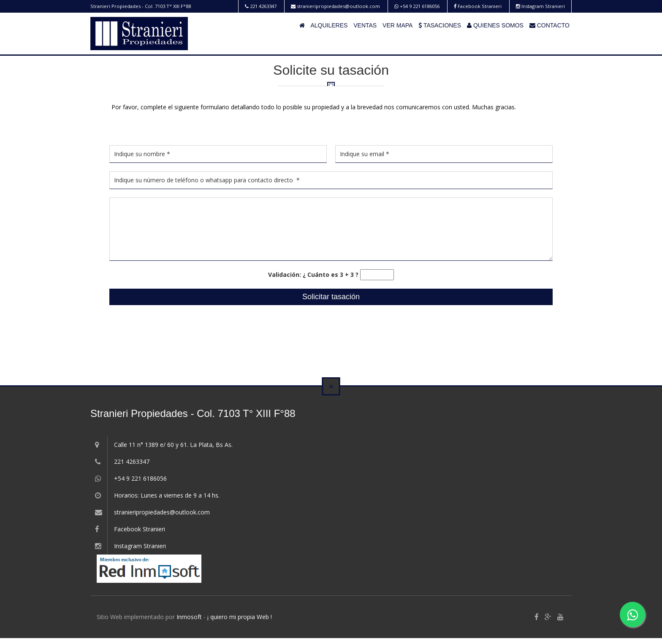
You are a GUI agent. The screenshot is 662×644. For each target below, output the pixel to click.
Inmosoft (189, 617)
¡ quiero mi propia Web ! (240, 617)
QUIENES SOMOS (495, 25)
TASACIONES (440, 25)
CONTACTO (549, 25)
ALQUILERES (329, 25)
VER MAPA (397, 25)
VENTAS (365, 25)
